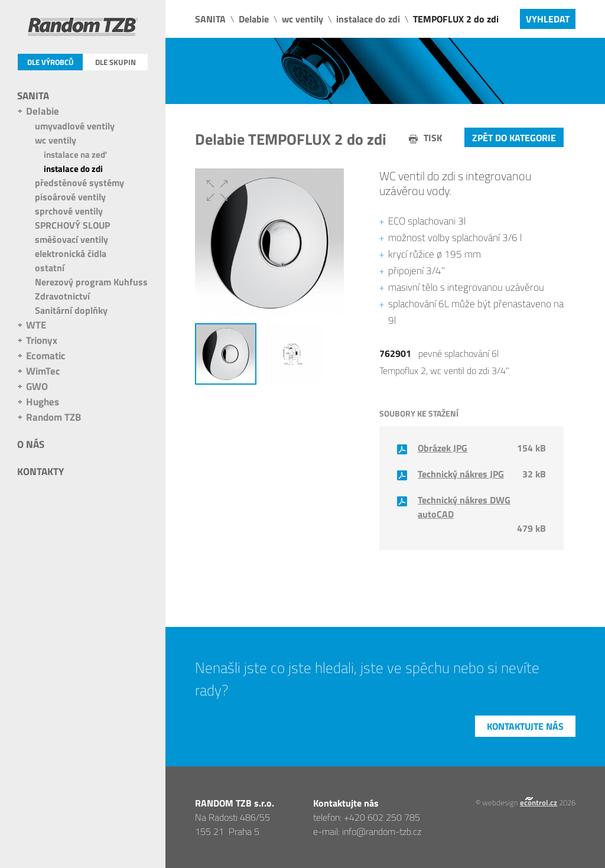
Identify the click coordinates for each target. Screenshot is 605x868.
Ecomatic (46, 356)
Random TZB (53, 417)
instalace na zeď (75, 155)
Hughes (43, 402)
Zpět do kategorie (514, 138)
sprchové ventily (69, 211)
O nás (31, 444)
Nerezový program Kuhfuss (91, 282)
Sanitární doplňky (71, 310)
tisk (433, 138)
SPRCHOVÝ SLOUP (72, 225)
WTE (36, 325)
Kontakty (40, 472)
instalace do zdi (73, 169)
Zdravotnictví (62, 296)
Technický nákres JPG (461, 474)
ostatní (50, 268)
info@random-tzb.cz (382, 831)
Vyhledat (548, 19)
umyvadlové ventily (75, 126)
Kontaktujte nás (525, 726)
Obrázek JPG (443, 448)
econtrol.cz (539, 802)
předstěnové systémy (79, 183)
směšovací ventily (71, 239)
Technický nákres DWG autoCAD (464, 507)
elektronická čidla (71, 253)
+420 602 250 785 (382, 817)
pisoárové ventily (70, 197)
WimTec (43, 371)
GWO (37, 386)
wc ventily (56, 140)
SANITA (33, 96)
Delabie (43, 111)
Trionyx (42, 340)
